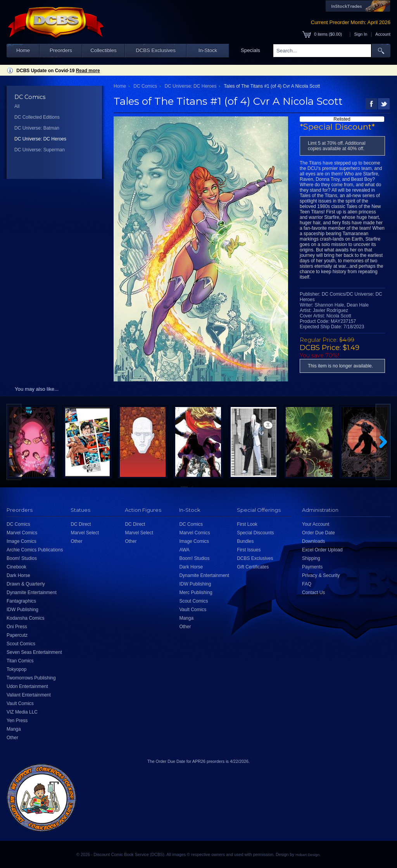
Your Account (316, 524)
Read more (88, 71)
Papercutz (17, 635)
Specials (250, 50)
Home (23, 50)
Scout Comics (21, 644)
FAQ (307, 584)
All (17, 106)
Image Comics (22, 541)
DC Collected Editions (37, 117)
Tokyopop (16, 669)
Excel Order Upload (322, 550)
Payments (312, 567)
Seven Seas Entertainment (34, 652)
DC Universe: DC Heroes (40, 139)
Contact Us (313, 593)
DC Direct (81, 524)
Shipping (311, 558)
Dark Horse (18, 575)
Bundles (245, 541)
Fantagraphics (21, 601)
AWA (184, 550)
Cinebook (16, 567)
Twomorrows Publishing (31, 678)
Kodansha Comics (25, 618)
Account (383, 34)
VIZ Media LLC (22, 712)
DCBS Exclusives (156, 50)
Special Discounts (255, 533)
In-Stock (208, 50)
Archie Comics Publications (35, 550)
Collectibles (103, 50)
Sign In (361, 34)
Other (12, 738)
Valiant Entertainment (29, 695)
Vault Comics (20, 703)
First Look (247, 524)
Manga (14, 729)
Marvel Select (85, 533)
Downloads (313, 541)
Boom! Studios (22, 558)
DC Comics (145, 86)
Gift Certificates (253, 567)
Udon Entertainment (27, 686)
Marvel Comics (22, 533)
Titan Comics (20, 661)
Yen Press (17, 721)
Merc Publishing (196, 593)
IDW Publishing (22, 610)
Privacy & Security (321, 575)
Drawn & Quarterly (26, 584)
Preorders (61, 50)
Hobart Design (307, 855)
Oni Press (17, 627)
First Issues (249, 550)
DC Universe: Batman (37, 128)
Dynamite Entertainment (32, 593)
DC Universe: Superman (40, 150)
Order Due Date (318, 533)
